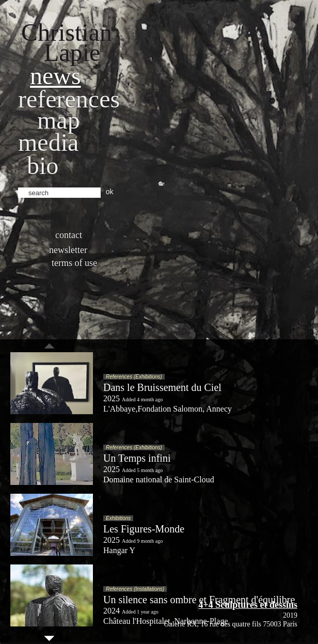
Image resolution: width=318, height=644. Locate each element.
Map (59, 120)
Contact (69, 235)
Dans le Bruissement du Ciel (162, 387)
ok (110, 192)
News (55, 76)
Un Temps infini (137, 458)
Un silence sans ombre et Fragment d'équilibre (199, 600)
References (69, 99)
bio (43, 166)
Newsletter (68, 250)
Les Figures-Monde (144, 529)
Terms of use (74, 263)
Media (48, 142)
